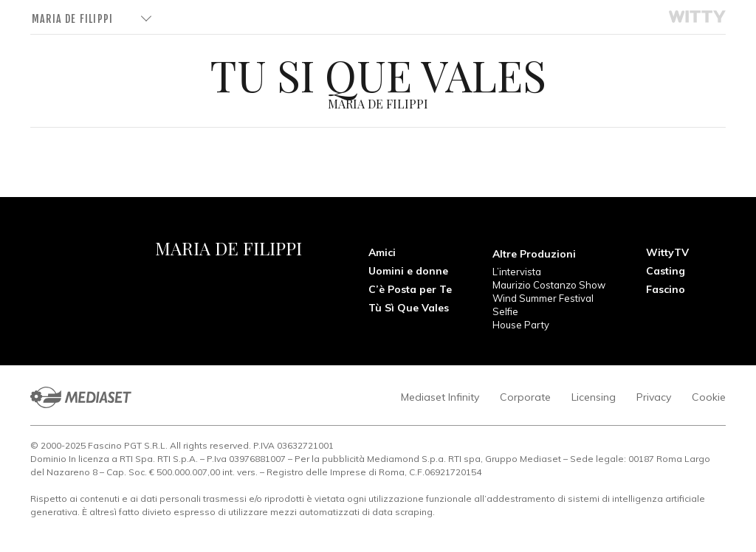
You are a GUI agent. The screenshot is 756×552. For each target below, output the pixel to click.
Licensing (594, 397)
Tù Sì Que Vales (409, 308)
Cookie (709, 397)
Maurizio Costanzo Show (549, 285)
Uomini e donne (408, 271)
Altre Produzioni (534, 254)
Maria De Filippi (72, 19)
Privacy (654, 397)
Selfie (505, 311)
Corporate (525, 397)
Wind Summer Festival (543, 298)
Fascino (666, 289)
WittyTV (667, 252)
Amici (382, 252)
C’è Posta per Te (410, 289)
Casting (666, 271)
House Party (521, 325)
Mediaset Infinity (440, 397)
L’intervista (517, 272)
